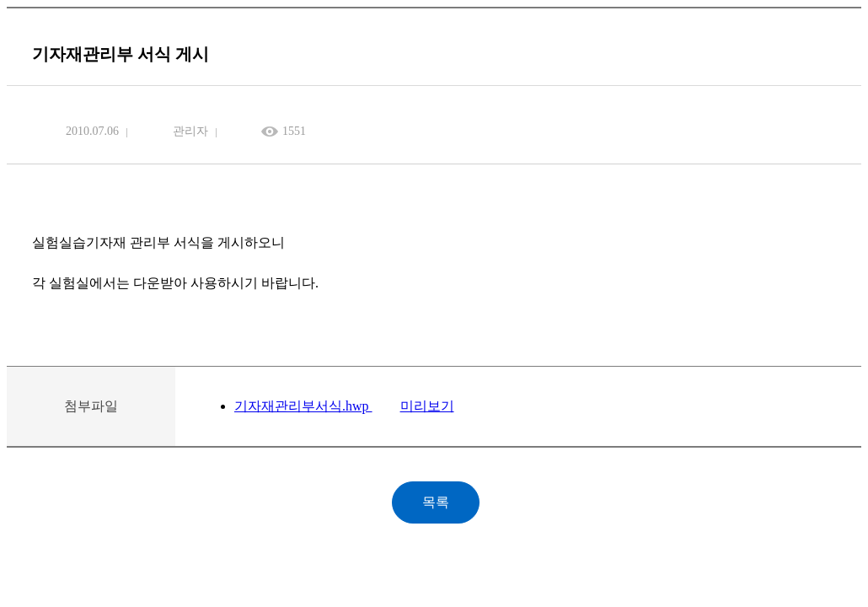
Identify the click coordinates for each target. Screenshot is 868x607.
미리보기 (427, 406)
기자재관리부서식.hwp (303, 406)
